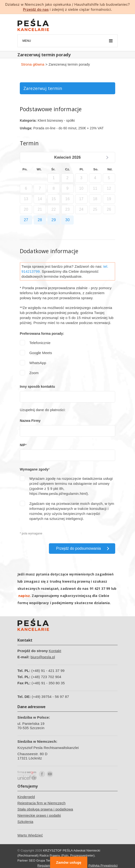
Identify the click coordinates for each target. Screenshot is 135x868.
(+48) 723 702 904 (46, 677)
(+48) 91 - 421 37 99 (48, 671)
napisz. (25, 596)
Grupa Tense (45, 860)
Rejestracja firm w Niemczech (42, 803)
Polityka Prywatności (103, 865)
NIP (23, 445)
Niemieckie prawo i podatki (39, 815)
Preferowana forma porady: (42, 334)
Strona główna (33, 64)
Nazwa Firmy (30, 421)
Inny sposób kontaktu (37, 387)
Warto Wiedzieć (30, 835)
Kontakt (55, 651)
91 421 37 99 (100, 588)
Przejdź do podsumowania (78, 548)
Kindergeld (26, 797)
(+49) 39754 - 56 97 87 (50, 697)
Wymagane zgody (34, 469)
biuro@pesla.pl (43, 657)
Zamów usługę (69, 862)
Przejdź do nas (36, 9)
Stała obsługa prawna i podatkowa (45, 809)
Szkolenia (25, 822)
